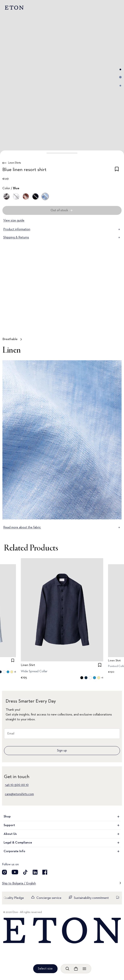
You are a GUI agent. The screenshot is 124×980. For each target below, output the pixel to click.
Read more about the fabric (62, 527)
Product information (62, 229)
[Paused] (115, 325)
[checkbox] (117, 170)
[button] (62, 153)
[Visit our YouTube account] (15, 872)
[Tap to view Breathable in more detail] (62, 306)
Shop (62, 817)
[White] (16, 196)
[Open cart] (76, 969)
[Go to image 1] (120, 69)
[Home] (62, 931)
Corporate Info (62, 851)
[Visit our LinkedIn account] (35, 872)
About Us (62, 834)
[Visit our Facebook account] (45, 872)
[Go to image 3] (120, 86)
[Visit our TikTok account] (25, 872)
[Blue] (35, 196)
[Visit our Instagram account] (4, 872)
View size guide (14, 221)
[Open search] (67, 969)
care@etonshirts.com (19, 794)
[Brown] (26, 196)
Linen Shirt (28, 665)
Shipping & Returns (62, 237)
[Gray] (6, 196)
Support (62, 825)
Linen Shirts (15, 163)
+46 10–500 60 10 (17, 785)
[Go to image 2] (120, 77)
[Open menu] (84, 969)
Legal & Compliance (62, 843)
